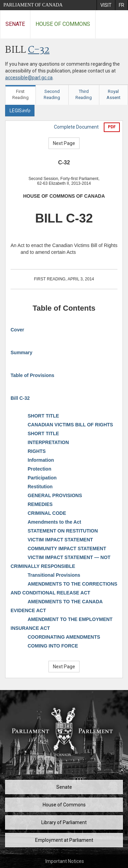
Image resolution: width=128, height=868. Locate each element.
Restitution (40, 487)
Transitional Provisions (54, 575)
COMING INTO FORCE (53, 646)
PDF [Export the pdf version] (112, 127)
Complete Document (76, 127)
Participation (42, 478)
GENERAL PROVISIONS (55, 495)
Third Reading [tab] (84, 95)
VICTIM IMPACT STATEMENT (60, 540)
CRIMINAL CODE (47, 513)
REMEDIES (40, 504)
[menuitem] (106, 5)
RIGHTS (37, 451)
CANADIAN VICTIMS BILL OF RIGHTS (70, 425)
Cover (17, 330)
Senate (15, 24)
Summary (22, 353)
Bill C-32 (20, 398)
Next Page (64, 143)
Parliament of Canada (33, 5)
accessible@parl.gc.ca (29, 78)
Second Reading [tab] (52, 95)
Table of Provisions (32, 375)
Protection (39, 469)
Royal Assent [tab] (113, 95)
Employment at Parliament (64, 840)
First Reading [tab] (20, 95)
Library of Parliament (64, 822)
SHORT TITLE (43, 416)
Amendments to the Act (54, 522)
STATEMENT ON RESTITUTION (63, 531)
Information (41, 460)
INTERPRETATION (48, 442)
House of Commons (63, 24)
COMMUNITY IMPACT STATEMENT (67, 548)
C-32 (39, 50)
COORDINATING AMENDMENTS (64, 637)
